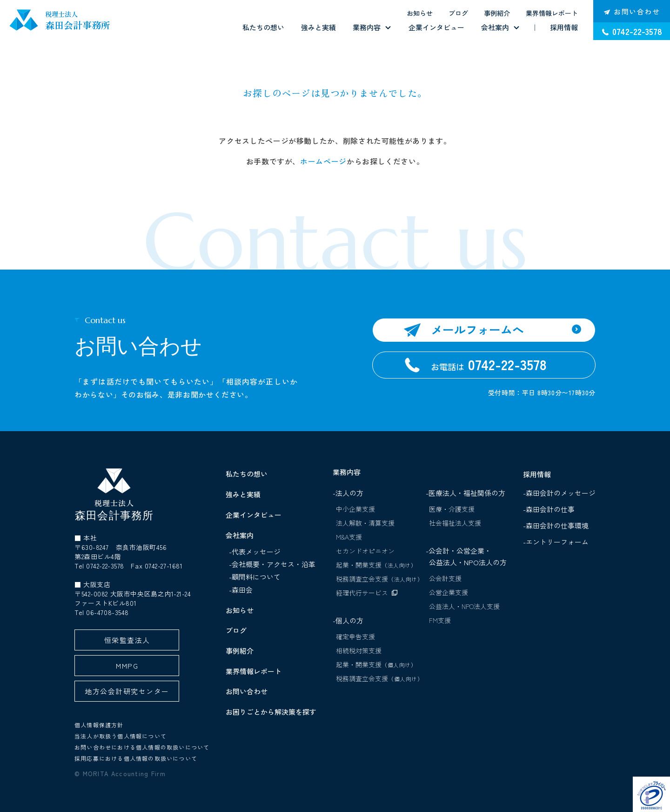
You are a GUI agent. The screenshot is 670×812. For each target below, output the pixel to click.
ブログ (458, 13)
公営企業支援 (449, 592)
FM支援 (440, 620)
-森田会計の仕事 (551, 509)
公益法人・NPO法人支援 (464, 606)
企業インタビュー (436, 27)
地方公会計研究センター (127, 691)
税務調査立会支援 (380, 579)
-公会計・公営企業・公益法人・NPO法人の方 (466, 556)
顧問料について (256, 577)
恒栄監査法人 (127, 640)
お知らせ (420, 13)
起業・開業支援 (376, 565)
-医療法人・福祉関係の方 (466, 493)
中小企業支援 (355, 509)
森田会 (242, 590)
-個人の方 (348, 620)
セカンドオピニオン (365, 551)
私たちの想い (263, 27)
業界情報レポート (552, 13)
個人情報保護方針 (99, 725)
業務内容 (367, 27)
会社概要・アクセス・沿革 (274, 564)
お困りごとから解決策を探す (271, 712)
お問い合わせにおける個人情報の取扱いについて (142, 747)
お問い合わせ (247, 691)
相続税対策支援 (359, 650)
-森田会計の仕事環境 (558, 525)
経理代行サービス (362, 593)
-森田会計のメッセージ (561, 493)
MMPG (127, 666)
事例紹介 (497, 13)
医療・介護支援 (452, 509)
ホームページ (323, 161)
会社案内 (495, 27)
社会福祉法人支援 (455, 523)
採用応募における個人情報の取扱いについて (136, 758)
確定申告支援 (355, 636)
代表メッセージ (256, 551)
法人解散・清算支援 (365, 523)
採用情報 (564, 27)
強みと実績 (318, 27)
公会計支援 (445, 578)
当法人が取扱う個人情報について (121, 736)
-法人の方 (348, 493)
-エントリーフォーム (558, 542)
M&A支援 (349, 537)
